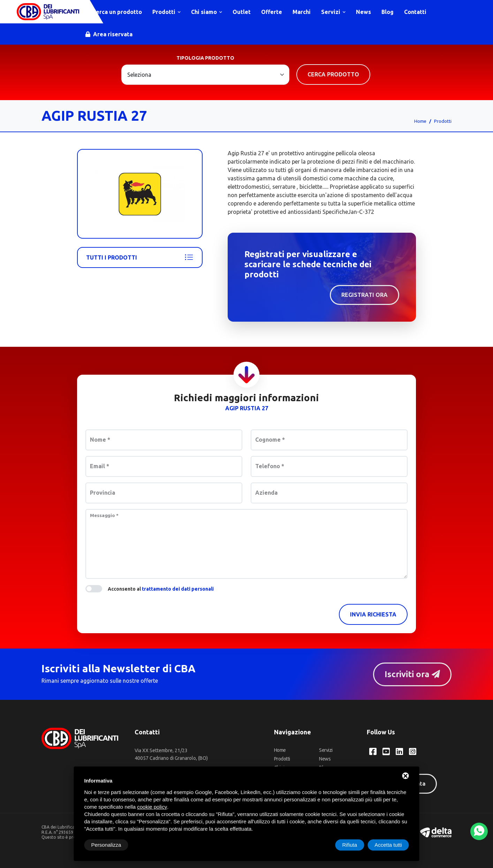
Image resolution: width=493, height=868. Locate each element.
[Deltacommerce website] (436, 832)
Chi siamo (207, 12)
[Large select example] (205, 75)
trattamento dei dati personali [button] (178, 589)
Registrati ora (365, 295)
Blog (388, 12)
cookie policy (152, 807)
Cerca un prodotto (114, 12)
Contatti (416, 12)
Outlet (242, 12)
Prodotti (167, 12)
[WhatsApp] (479, 831)
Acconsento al (161, 589)
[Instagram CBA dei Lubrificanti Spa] (413, 752)
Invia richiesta (373, 614)
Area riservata (109, 34)
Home (420, 121)
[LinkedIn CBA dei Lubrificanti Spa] (399, 752)
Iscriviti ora (412, 674)
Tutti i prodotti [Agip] (140, 257)
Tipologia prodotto (205, 58)
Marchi (302, 12)
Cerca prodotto (333, 74)
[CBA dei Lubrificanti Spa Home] (48, 12)
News (364, 12)
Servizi (334, 12)
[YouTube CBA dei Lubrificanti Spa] (386, 752)
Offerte (272, 12)
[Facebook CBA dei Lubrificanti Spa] (373, 752)
